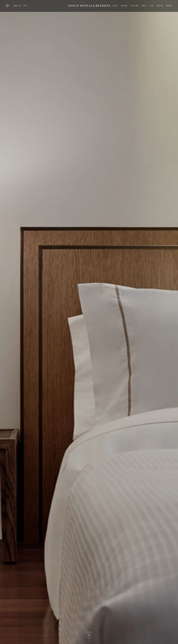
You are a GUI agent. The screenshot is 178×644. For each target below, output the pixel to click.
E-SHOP (115, 6)
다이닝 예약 (135, 6)
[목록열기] (25, 6)
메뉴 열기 (8, 6)
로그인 (151, 6)
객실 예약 (124, 6)
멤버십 (144, 6)
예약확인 (169, 6)
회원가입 (160, 6)
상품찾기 (16, 6)
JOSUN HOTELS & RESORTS (89, 6)
